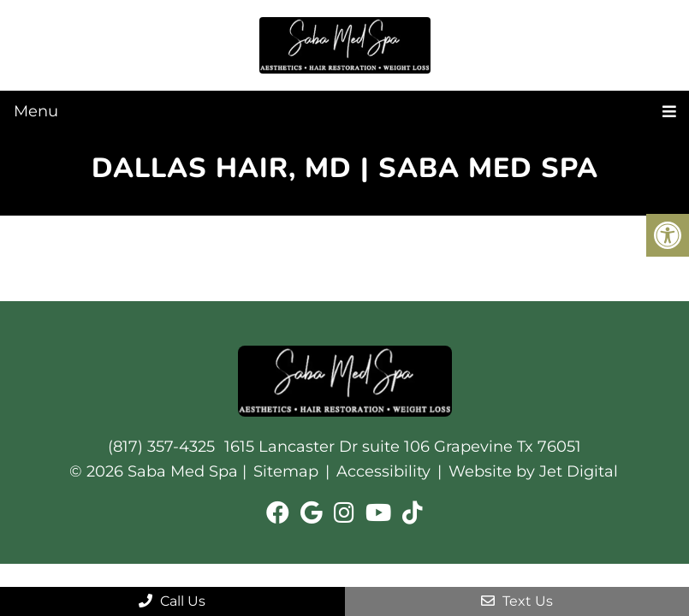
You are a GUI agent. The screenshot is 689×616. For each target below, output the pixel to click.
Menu (36, 111)
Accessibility (383, 471)
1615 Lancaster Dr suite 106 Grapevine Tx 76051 (403, 447)
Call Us (172, 601)
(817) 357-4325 (161, 447)
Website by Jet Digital (533, 471)
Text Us (517, 601)
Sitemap (286, 471)
